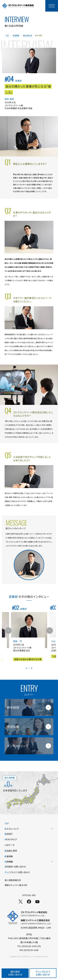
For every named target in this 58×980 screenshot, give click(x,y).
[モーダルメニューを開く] (52, 6)
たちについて (29, 829)
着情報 (9, 856)
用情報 (29, 862)
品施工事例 (11, 851)
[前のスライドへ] (8, 631)
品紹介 (9, 834)
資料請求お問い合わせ (15, 973)
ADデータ (9, 845)
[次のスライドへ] (50, 631)
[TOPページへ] (18, 6)
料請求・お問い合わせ (15, 867)
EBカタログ (11, 839)
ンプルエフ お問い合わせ (17, 872)
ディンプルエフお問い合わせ (43, 973)
